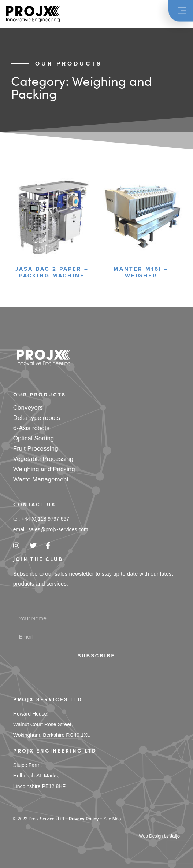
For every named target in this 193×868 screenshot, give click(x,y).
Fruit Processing (36, 449)
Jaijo (175, 836)
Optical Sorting (34, 438)
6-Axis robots (31, 428)
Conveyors (28, 408)
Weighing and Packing (44, 469)
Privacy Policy (84, 819)
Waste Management (41, 479)
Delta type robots (37, 418)
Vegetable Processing (43, 459)
